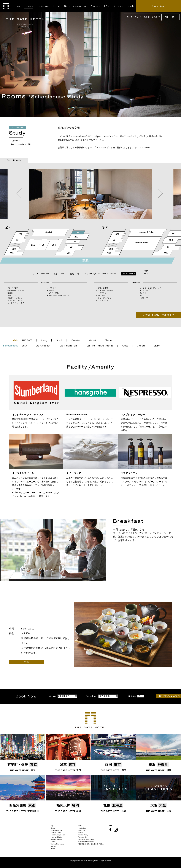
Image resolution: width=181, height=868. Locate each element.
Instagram (116, 830)
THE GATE (27, 340)
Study (157, 346)
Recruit (81, 833)
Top (52, 826)
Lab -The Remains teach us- (100, 346)
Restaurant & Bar (56, 830)
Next (160, 193)
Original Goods (124, 6)
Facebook (110, 830)
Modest (92, 340)
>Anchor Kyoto (56, 833)
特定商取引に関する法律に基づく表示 (91, 844)
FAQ (80, 826)
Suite (24, 346)
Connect (141, 346)
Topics (53, 848)
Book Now (158, 6)
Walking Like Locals (57, 844)
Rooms (53, 828)
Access (53, 846)
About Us (82, 830)
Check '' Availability (158, 315)
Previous (19, 193)
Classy (44, 340)
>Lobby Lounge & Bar (58, 835)
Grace (125, 346)
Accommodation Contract (87, 839)
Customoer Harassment (86, 842)
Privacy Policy (83, 835)
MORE (26, 662)
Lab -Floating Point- (69, 346)
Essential (76, 340)
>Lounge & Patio (56, 837)
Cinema (108, 340)
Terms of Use (83, 837)
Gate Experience (56, 839)
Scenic (59, 340)
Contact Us (82, 828)
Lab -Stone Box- (43, 346)
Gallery (53, 842)
